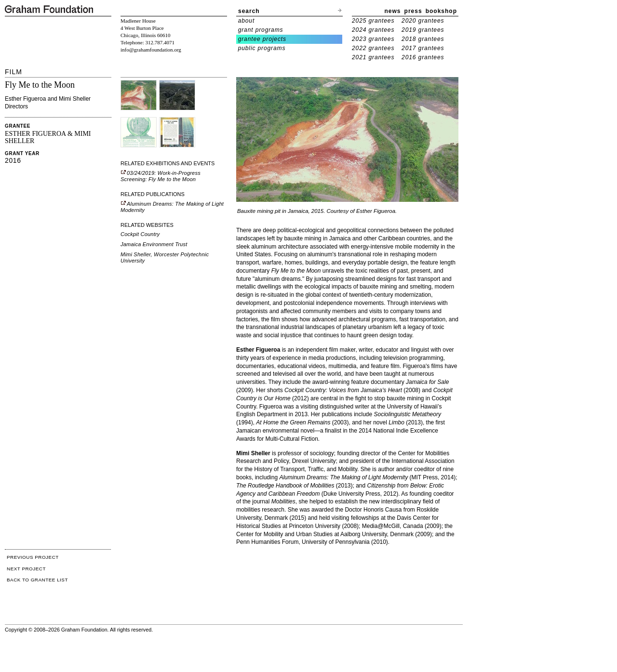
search (249, 11)
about (247, 21)
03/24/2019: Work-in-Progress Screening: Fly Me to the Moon (161, 176)
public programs (262, 48)
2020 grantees (423, 21)
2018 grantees (423, 39)
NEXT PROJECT (26, 569)
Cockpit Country (140, 234)
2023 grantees (373, 39)
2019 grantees (423, 30)
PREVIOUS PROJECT (33, 557)
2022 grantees (373, 48)
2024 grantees (373, 30)
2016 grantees (423, 57)
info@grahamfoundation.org (151, 50)
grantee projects (262, 39)
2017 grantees (423, 48)
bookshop (441, 11)
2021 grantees (373, 57)
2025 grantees (373, 21)
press (413, 11)
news (393, 11)
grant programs (261, 30)
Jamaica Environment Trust (154, 244)
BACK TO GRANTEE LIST (37, 580)
